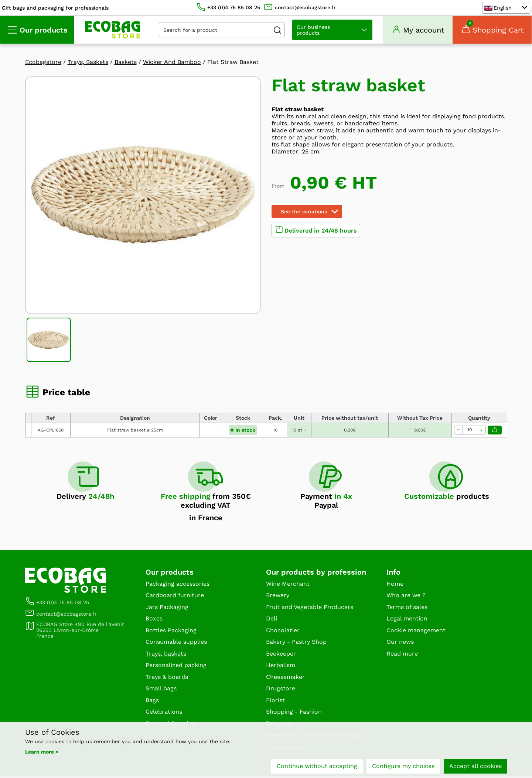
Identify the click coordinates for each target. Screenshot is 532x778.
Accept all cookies (475, 766)
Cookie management (416, 632)
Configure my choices (403, 766)
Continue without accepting (317, 766)
